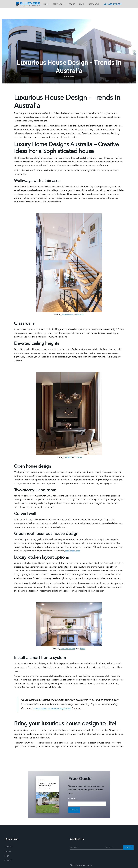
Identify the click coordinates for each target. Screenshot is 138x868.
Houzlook (68, 458)
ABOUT (72, 4)
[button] (59, 5)
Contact (9, 861)
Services (9, 847)
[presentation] (88, 856)
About (8, 852)
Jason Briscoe (67, 315)
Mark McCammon (68, 649)
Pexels (79, 458)
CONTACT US (94, 4)
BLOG (82, 4)
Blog (7, 856)
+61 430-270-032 (113, 4)
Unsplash (80, 315)
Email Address (73, 799)
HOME (46, 4)
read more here (73, 551)
